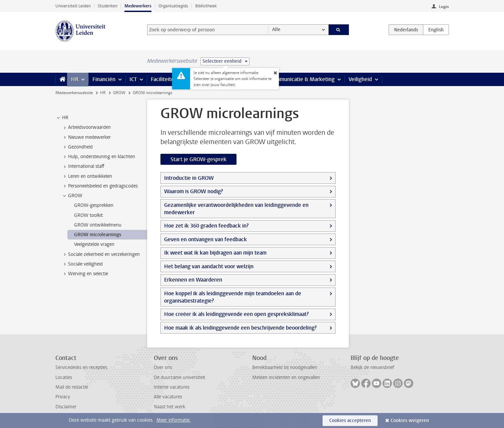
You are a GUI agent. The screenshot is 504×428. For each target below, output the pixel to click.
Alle (276, 30)
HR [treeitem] (62, 118)
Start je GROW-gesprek (198, 159)
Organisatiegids (173, 6)
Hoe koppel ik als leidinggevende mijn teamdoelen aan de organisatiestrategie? (233, 297)
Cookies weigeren (410, 420)
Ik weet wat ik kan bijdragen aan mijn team (215, 253)
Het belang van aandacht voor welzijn (209, 266)
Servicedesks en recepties (81, 367)
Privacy (63, 397)
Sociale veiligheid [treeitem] (82, 264)
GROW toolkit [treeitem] (88, 215)
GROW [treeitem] (72, 196)
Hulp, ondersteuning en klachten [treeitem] (98, 157)
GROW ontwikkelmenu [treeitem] (98, 225)
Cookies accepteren (350, 420)
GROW (119, 93)
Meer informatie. (174, 420)
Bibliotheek (206, 6)
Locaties (64, 377)
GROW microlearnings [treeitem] (98, 235)
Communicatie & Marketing (302, 79)
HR (75, 79)
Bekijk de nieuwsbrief (372, 367)
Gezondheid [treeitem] (77, 147)
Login (444, 7)
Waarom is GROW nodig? (193, 191)
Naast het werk (169, 407)
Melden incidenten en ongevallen (286, 377)
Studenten (108, 6)
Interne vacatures (172, 387)
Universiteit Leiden (73, 6)
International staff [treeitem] (83, 166)
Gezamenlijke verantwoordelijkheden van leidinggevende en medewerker (236, 209)
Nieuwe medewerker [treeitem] (86, 137)
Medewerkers (138, 6)
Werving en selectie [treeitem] (85, 274)
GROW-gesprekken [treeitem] (94, 205)
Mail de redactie (72, 387)
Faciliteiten (164, 79)
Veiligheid (360, 79)
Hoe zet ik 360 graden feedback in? (206, 226)
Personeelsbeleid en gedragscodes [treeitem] (100, 186)
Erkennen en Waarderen (193, 280)
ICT (133, 79)
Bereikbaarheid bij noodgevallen (285, 367)
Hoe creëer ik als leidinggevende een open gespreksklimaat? (236, 314)
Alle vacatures (168, 397)
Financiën (104, 79)
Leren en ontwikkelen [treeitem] (87, 176)
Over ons (163, 367)
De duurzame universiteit (179, 377)
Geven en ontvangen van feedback (205, 239)
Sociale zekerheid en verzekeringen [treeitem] (101, 255)
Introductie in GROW (189, 178)
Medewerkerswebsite (74, 93)
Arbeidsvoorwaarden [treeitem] (86, 127)
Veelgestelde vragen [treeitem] (94, 244)
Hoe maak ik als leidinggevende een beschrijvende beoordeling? (240, 328)
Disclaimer (66, 407)
